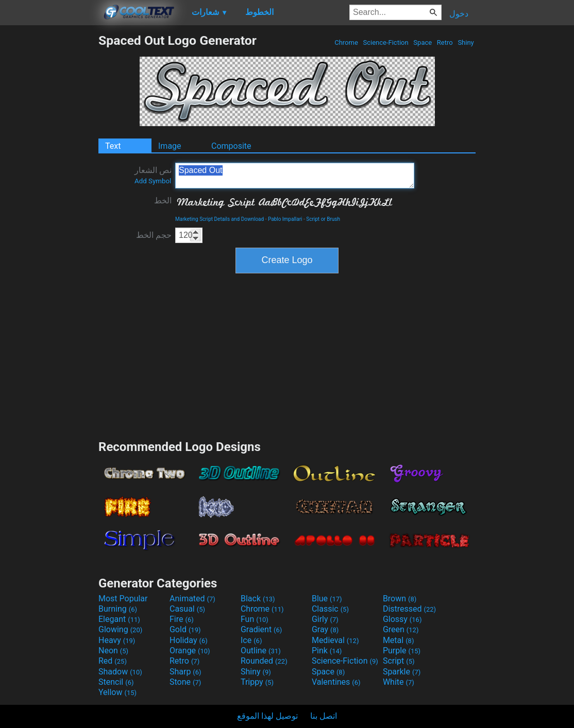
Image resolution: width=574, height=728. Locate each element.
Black (258, 599)
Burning (118, 609)
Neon (113, 651)
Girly (325, 619)
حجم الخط (154, 235)
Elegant (119, 619)
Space (423, 42)
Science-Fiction (386, 42)
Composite (231, 146)
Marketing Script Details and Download (220, 219)
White (399, 682)
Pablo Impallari (285, 219)
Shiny (466, 42)
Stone (185, 682)
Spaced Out (295, 176)
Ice (251, 640)
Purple (402, 651)
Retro (445, 42)
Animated (192, 599)
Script (399, 661)
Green (401, 629)
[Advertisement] (49, 187)
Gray (325, 629)
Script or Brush (323, 219)
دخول (459, 14)
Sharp (185, 672)
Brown (400, 599)
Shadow (120, 672)
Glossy (402, 619)
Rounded (264, 661)
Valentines (336, 682)
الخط (163, 201)
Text (113, 146)
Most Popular (123, 599)
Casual (187, 609)
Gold (185, 629)
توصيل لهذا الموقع (267, 716)
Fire (182, 619)
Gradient (261, 629)
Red (113, 661)
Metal (399, 640)
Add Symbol (153, 181)
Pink (327, 651)
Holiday (189, 640)
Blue (327, 599)
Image (170, 146)
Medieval (335, 640)
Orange (190, 651)
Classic (330, 609)
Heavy (117, 640)
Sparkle (402, 672)
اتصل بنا (324, 716)
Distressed (409, 609)
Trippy (257, 682)
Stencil (116, 682)
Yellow (117, 692)
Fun (255, 619)
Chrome (346, 42)
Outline (261, 651)
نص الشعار (153, 175)
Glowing (120, 629)
